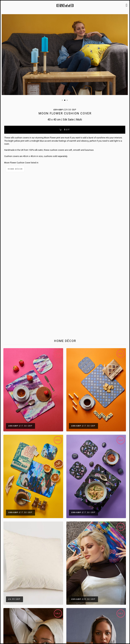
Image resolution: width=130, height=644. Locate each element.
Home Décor (15, 169)
